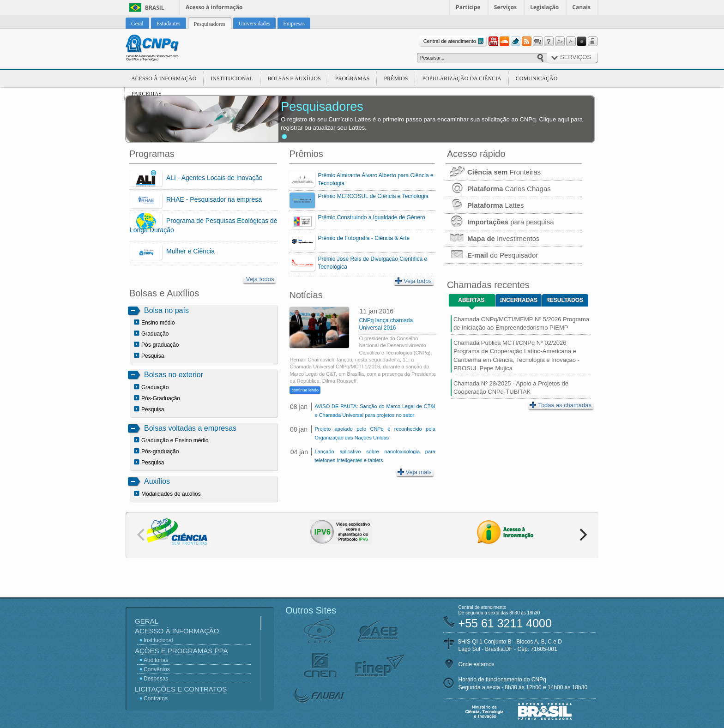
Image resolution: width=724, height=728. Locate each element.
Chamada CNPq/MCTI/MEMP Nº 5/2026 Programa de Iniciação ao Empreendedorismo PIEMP (521, 323)
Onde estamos (477, 664)
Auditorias (156, 660)
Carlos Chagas (498, 189)
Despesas (156, 679)
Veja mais (415, 472)
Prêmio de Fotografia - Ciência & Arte (364, 238)
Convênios (157, 669)
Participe (468, 7)
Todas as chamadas (561, 405)
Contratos (156, 698)
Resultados (565, 300)
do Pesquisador (492, 255)
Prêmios (396, 78)
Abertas (471, 300)
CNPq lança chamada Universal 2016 (386, 324)
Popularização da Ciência (462, 78)
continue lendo (305, 390)
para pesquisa (500, 222)
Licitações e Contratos (181, 689)
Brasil (155, 8)
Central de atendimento (455, 41)
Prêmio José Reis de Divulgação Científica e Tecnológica (372, 263)
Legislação (544, 7)
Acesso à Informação (164, 78)
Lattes (485, 205)
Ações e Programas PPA (181, 651)
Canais (581, 7)
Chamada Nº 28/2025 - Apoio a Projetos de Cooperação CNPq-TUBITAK (511, 388)
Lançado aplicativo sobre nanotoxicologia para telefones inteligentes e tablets (375, 456)
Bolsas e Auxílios (294, 78)
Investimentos (493, 238)
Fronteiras (493, 172)
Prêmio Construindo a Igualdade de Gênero (371, 217)
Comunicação (537, 78)
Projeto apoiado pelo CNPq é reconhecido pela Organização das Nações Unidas (375, 433)
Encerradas (519, 300)
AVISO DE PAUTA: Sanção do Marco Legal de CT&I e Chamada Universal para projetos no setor (375, 411)
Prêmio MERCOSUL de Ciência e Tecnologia (373, 196)
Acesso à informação (214, 7)
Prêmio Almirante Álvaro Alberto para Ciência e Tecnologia (375, 179)
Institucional (232, 78)
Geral (147, 621)
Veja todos (260, 279)
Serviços (505, 7)
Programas (353, 78)
